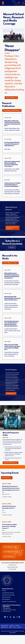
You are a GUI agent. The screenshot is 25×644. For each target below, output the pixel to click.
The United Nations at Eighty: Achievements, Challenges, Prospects (10, 526)
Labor (14, 169)
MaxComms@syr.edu (13, 567)
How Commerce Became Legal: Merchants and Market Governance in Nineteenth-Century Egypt (12, 164)
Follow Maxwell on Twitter (11, 547)
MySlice (11, 627)
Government (16, 281)
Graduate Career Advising (8, 595)
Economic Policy (8, 169)
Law (15, 192)
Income (6, 331)
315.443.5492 (13, 569)
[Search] (23, 3)
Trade (9, 149)
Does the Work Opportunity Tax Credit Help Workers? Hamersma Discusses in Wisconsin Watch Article (12, 324)
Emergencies (17, 626)
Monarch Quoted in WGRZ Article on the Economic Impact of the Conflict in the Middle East (12, 347)
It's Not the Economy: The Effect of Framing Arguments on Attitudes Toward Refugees (12, 185)
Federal (6, 305)
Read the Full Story (11, 98)
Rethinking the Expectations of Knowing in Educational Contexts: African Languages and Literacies (11, 488)
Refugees (10, 193)
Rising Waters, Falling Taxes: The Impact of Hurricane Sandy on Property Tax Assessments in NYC (12, 123)
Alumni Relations (6, 599)
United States (16, 193)
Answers (4, 591)
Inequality (11, 331)
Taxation (18, 130)
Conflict (6, 303)
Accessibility (11, 626)
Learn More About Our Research (12, 228)
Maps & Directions (4, 627)
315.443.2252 (7, 611)
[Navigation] (19, 3)
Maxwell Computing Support (9, 601)
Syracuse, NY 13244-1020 (9, 610)
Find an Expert (11, 393)
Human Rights (16, 190)
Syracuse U (19, 627)
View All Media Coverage (10, 263)
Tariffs (6, 149)
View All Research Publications (12, 110)
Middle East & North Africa (11, 307)
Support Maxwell (9, 556)
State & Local (12, 130)
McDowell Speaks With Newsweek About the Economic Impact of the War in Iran (12, 298)
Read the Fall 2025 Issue (10, 463)
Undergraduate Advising (8, 593)
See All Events (6, 478)
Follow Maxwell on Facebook (12, 552)
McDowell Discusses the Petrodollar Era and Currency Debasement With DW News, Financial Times (12, 276)
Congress (7, 329)
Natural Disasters (13, 128)
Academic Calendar (5, 626)
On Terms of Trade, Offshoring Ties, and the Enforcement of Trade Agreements (12, 144)
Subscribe (12, 247)
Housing (6, 128)
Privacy (15, 627)
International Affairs (9, 192)
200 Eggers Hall (7, 608)
